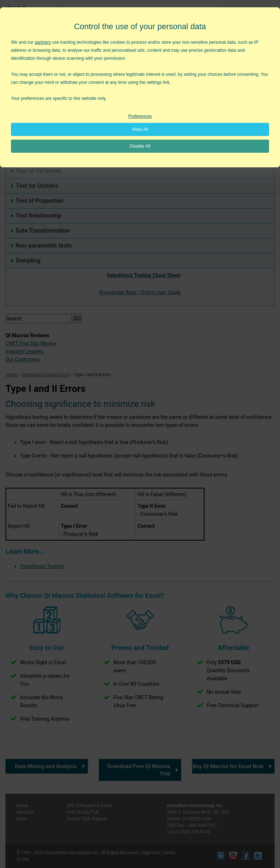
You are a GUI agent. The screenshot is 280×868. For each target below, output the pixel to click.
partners (43, 42)
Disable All (140, 146)
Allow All (140, 129)
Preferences (140, 116)
